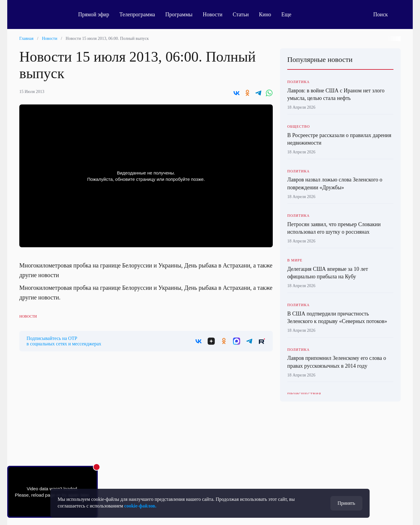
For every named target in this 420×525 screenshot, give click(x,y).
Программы (179, 14)
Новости (213, 14)
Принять (346, 503)
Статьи (241, 14)
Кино (265, 14)
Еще (290, 14)
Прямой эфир (94, 14)
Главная (26, 38)
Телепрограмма (137, 14)
